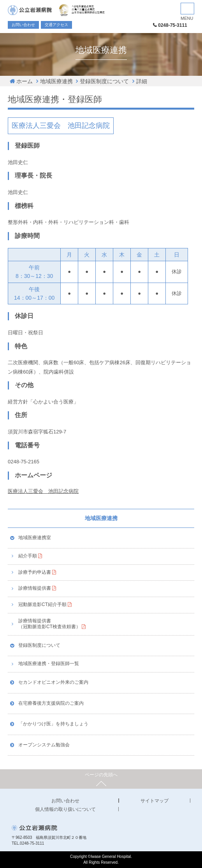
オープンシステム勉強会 (44, 745)
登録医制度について (104, 81)
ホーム (25, 81)
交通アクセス (56, 25)
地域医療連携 (56, 81)
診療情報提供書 (35, 588)
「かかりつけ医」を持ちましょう (53, 724)
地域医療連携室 (35, 538)
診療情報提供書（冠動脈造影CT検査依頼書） (49, 624)
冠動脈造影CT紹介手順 (42, 604)
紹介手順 (28, 556)
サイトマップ (155, 801)
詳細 (142, 81)
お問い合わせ (23, 25)
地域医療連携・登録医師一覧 (49, 664)
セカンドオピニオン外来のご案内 (53, 682)
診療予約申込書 (35, 572)
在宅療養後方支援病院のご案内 (51, 703)
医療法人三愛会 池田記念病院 (43, 491)
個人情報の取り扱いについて (65, 809)
